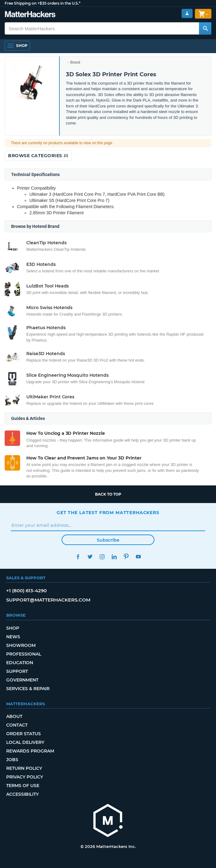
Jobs (12, 760)
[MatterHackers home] (108, 821)
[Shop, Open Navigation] (17, 46)
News (13, 637)
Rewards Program (30, 751)
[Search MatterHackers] (205, 28)
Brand (75, 62)
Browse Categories (38, 156)
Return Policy (24, 768)
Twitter (90, 557)
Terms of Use (23, 786)
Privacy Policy (25, 777)
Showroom (21, 645)
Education (20, 663)
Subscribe (108, 540)
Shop (13, 628)
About (14, 716)
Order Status (24, 734)
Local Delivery (25, 742)
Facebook (78, 557)
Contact (17, 725)
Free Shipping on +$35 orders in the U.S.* (43, 3)
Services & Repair (28, 689)
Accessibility (22, 794)
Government (22, 680)
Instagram (102, 557)
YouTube (138, 557)
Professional (24, 654)
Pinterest (126, 557)
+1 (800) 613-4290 (26, 591)
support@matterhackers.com (48, 600)
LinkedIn (114, 557)
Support (17, 671)
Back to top (108, 494)
